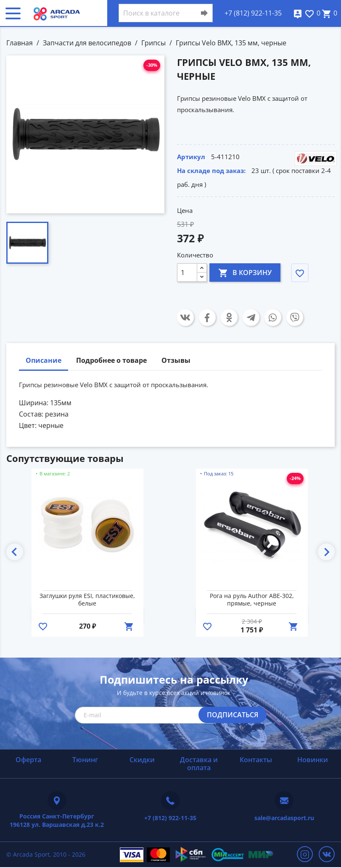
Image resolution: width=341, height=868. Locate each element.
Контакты (256, 760)
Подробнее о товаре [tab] (111, 360)
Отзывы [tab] (176, 360)
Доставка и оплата (199, 764)
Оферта (28, 760)
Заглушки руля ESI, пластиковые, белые (87, 600)
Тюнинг (85, 760)
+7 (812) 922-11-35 (253, 13)
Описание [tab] (44, 360)
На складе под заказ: (211, 170)
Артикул (191, 157)
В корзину (245, 272)
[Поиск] (166, 13)
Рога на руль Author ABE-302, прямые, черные (252, 600)
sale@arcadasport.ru (284, 818)
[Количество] (187, 273)
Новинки (313, 760)
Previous (15, 552)
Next (326, 552)
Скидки (142, 760)
